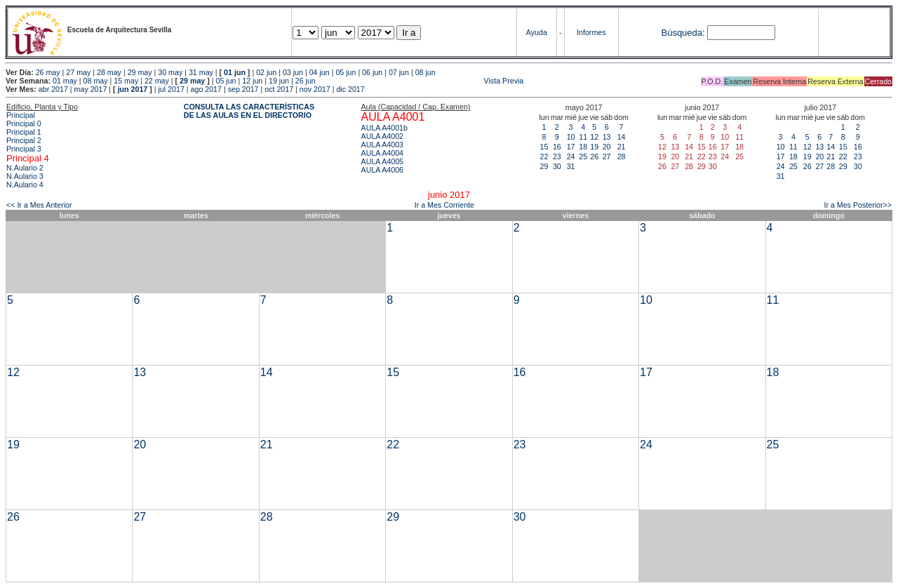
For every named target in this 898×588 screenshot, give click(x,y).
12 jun (252, 81)
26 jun (306, 81)
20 (607, 147)
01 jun (235, 72)
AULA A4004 (382, 153)
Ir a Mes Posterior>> (858, 205)
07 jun (399, 72)
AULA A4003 (382, 145)
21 (622, 147)
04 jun (320, 72)
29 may (140, 72)
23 (557, 156)
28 (622, 156)
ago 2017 (206, 89)
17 (571, 147)
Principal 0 (24, 123)
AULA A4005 (382, 161)
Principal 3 (24, 149)
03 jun (293, 72)
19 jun (279, 81)
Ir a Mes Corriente (444, 205)
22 (544, 156)
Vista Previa (421, 81)
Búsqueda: (683, 33)
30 (557, 166)
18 (583, 147)
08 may (96, 81)
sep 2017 (243, 89)
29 (544, 166)
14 (622, 137)
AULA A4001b (384, 128)
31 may (201, 72)
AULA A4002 (382, 136)
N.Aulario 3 (25, 176)
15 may (126, 81)
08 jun (425, 72)
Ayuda (537, 32)
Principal (21, 115)
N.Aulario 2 (25, 168)
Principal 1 (24, 132)
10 (571, 137)
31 (571, 166)
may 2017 (91, 89)
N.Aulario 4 (25, 185)
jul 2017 (172, 89)
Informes (591, 32)
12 (594, 137)
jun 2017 (133, 89)
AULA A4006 (382, 170)
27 (607, 156)
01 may (65, 81)
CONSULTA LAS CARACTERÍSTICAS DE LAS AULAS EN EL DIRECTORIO (249, 111)
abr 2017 (53, 89)
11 (583, 137)
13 (607, 137)
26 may (48, 72)
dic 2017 (350, 89)
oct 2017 (279, 89)
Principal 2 (24, 140)
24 (571, 156)
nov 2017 (315, 89)
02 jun (266, 72)
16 (557, 147)
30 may (170, 72)
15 (544, 147)
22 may (157, 81)
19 (594, 147)
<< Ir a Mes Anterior (39, 205)
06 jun (372, 72)
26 (594, 156)
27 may (78, 72)
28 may (109, 72)
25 (583, 156)
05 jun (346, 72)
